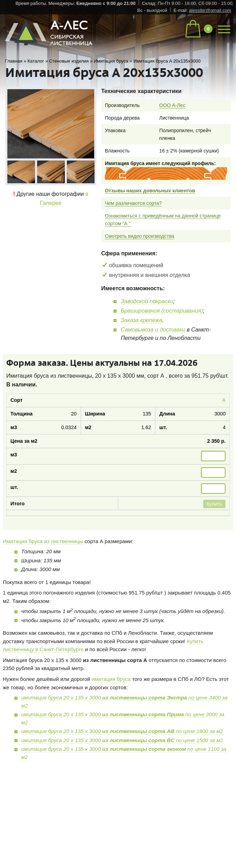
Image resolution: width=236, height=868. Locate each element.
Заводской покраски (147, 301)
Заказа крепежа (141, 320)
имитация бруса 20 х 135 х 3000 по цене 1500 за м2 (122, 740)
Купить (214, 504)
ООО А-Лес (172, 105)
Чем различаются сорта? (133, 203)
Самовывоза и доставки (153, 330)
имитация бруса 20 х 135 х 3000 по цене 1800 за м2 (122, 731)
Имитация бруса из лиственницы (43, 541)
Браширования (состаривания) (162, 311)
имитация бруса (111, 679)
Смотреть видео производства (139, 236)
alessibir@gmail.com (210, 10)
